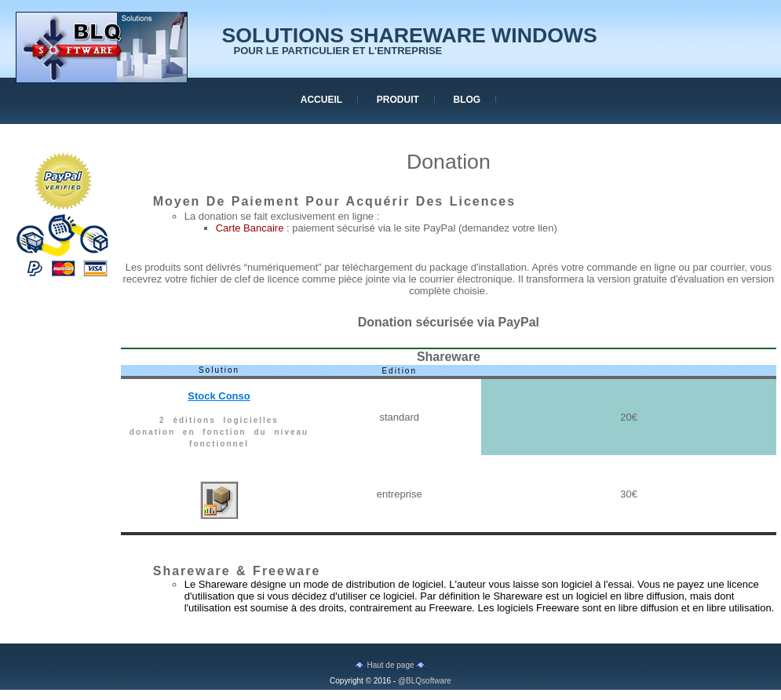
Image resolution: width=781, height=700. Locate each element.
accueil (321, 100)
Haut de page (391, 665)
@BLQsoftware (425, 681)
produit (398, 100)
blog (467, 100)
